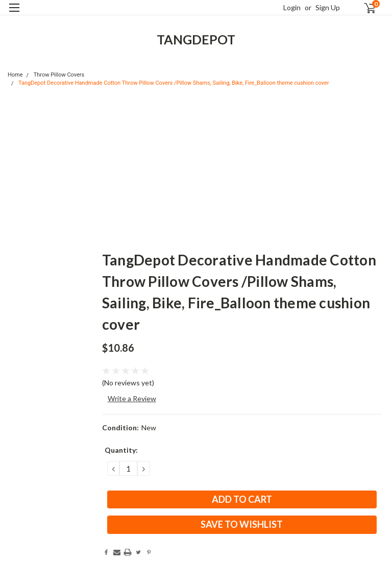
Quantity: (121, 450)
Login (292, 7)
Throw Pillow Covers (59, 75)
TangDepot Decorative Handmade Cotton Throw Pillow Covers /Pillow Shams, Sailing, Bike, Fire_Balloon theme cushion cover (174, 83)
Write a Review (132, 398)
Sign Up (328, 7)
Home (15, 75)
